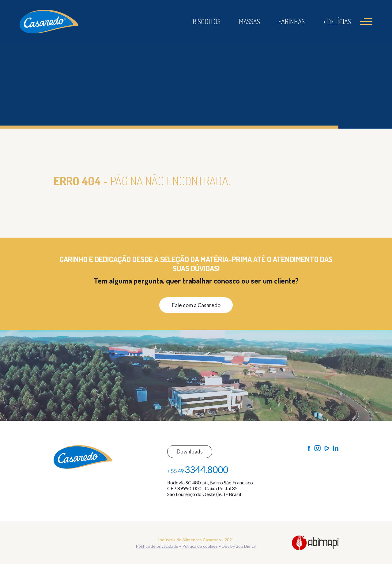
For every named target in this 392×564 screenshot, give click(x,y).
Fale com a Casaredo (196, 305)
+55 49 (198, 469)
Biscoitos (207, 21)
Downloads (190, 451)
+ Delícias (337, 21)
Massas (249, 21)
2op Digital (246, 546)
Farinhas (292, 21)
